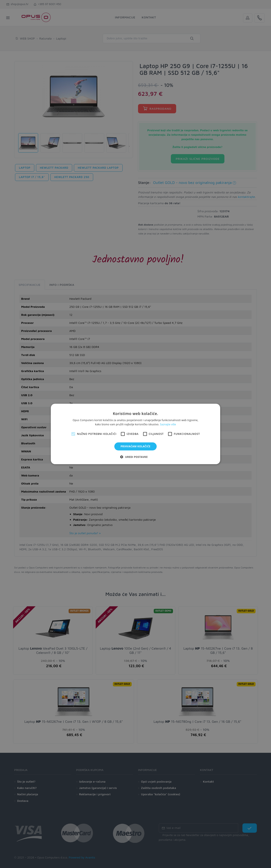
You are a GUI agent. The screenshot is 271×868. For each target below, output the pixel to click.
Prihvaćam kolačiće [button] (136, 446)
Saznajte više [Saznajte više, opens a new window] (168, 424)
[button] (135, 457)
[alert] (135, 434)
